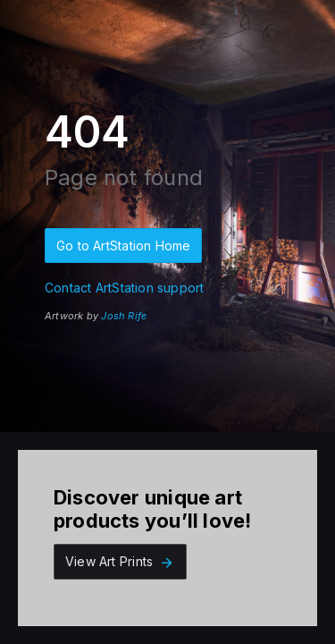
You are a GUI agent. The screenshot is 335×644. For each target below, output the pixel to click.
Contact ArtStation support (124, 288)
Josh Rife (124, 316)
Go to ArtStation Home (123, 246)
